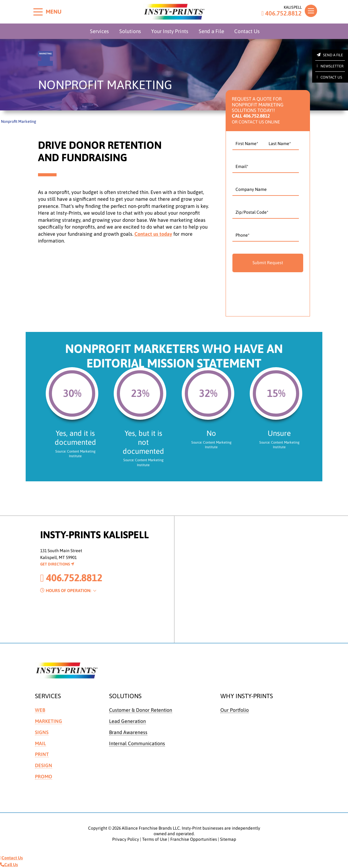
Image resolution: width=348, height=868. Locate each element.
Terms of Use (155, 839)
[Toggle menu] (38, 12)
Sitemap (228, 839)
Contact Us (247, 31)
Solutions (130, 31)
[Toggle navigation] (311, 11)
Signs (42, 732)
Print (42, 754)
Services (99, 31)
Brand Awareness (128, 732)
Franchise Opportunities (194, 839)
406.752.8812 (282, 13)
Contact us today (153, 234)
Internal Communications (137, 743)
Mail (40, 743)
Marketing (49, 721)
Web (40, 710)
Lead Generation (127, 721)
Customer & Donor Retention (141, 710)
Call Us (9, 865)
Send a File (211, 31)
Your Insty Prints (170, 31)
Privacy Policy (126, 839)
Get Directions (57, 564)
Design (44, 765)
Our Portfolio (235, 710)
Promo (44, 776)
